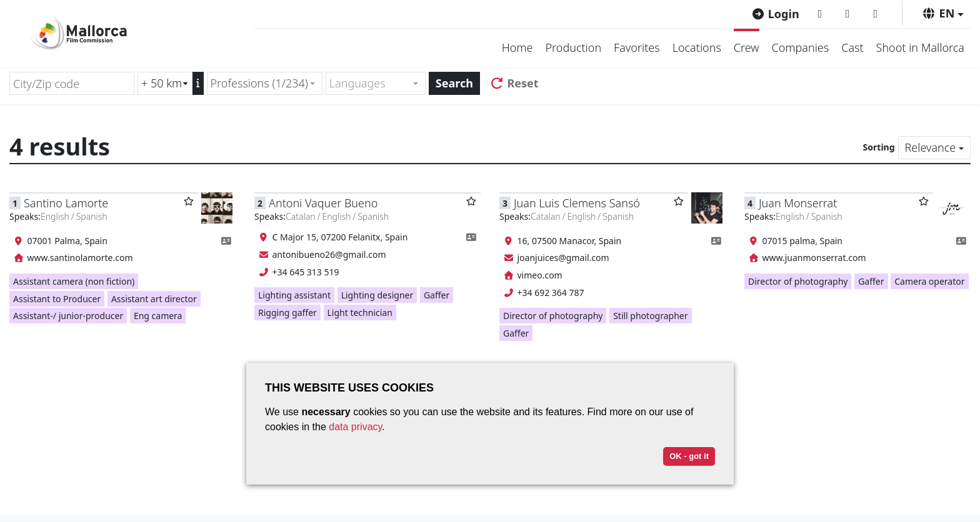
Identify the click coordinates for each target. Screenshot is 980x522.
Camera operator (929, 281)
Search (454, 83)
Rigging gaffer (287, 313)
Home (517, 47)
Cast (852, 47)
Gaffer (437, 295)
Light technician (360, 313)
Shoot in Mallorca (920, 47)
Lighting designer (377, 295)
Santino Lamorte (66, 203)
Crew (747, 47)
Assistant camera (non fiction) (74, 281)
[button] (943, 13)
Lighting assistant (294, 295)
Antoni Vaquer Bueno (323, 203)
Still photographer (650, 316)
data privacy (355, 427)
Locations (697, 47)
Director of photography (553, 316)
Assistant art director (154, 299)
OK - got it (689, 456)
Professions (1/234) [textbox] (259, 83)
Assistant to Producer (57, 299)
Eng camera (158, 316)
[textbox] (370, 83)
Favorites (637, 47)
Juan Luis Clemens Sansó (577, 203)
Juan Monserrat (798, 203)
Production (573, 47)
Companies (801, 47)
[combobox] (265, 83)
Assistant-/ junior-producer (68, 316)
